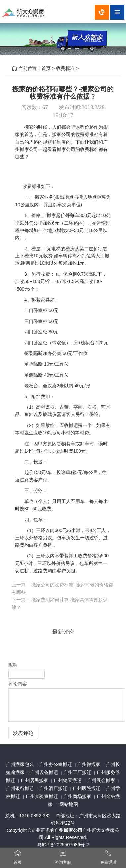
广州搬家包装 (20, 764)
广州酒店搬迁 (53, 788)
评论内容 (18, 684)
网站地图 (69, 804)
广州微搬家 (89, 764)
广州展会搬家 (101, 780)
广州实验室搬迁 (42, 796)
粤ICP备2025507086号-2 (63, 845)
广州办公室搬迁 (56, 764)
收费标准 (65, 68)
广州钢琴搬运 (68, 780)
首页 (46, 68)
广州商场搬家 (77, 796)
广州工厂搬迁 (77, 772)
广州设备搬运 (44, 772)
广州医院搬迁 (87, 788)
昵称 (13, 665)
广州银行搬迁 (20, 788)
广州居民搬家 (34, 780)
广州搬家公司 (68, 830)
